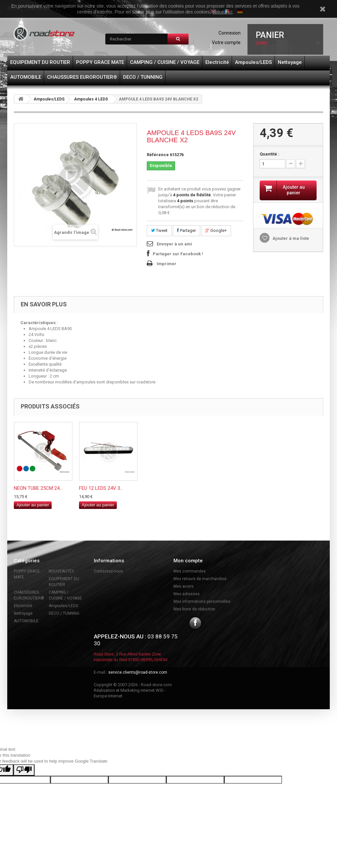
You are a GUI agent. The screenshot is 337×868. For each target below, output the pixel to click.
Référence (158, 155)
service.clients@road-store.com (138, 672)
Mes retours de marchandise (200, 579)
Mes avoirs (183, 586)
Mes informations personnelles (202, 602)
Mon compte (188, 561)
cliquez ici (222, 12)
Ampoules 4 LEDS (91, 99)
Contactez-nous (108, 571)
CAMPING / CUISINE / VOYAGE (165, 62)
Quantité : (270, 154)
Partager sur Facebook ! (178, 254)
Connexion (230, 33)
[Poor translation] (24, 770)
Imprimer (167, 264)
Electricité (217, 62)
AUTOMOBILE (26, 77)
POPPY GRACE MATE (100, 62)
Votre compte (226, 42)
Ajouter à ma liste (290, 238)
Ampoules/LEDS (253, 62)
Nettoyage (290, 62)
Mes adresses (187, 594)
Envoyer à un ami (174, 244)
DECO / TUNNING (143, 77)
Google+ (216, 230)
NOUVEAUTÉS (61, 571)
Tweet (159, 230)
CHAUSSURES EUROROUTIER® (82, 77)
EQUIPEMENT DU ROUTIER (40, 62)
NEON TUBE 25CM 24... (38, 488)
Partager (186, 230)
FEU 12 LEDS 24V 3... (101, 488)
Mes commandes (190, 571)
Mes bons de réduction (194, 609)
